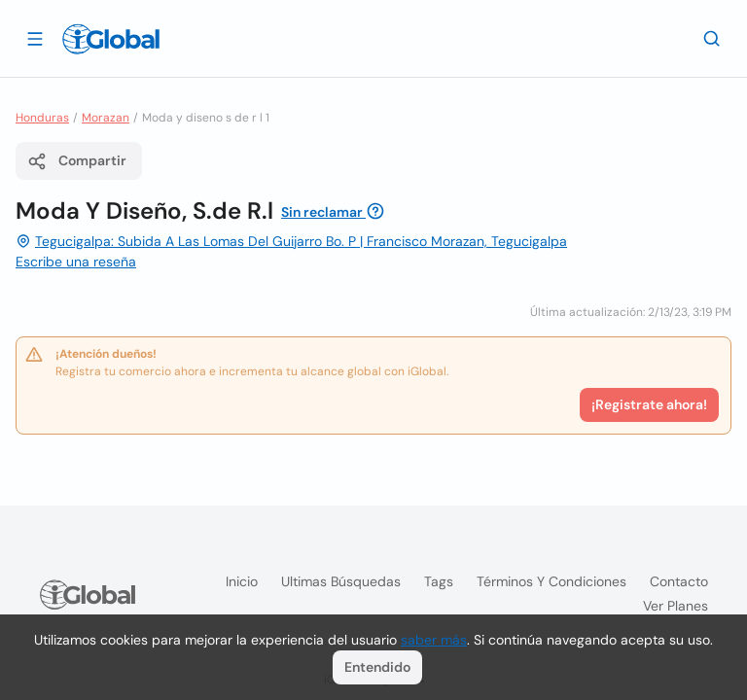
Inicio (242, 581)
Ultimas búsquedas (341, 581)
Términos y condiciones (551, 581)
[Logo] (111, 39)
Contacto (679, 581)
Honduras (42, 118)
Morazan (106, 118)
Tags (439, 581)
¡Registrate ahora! (649, 404)
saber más (434, 640)
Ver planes (676, 606)
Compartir (77, 161)
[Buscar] (712, 38)
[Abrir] (35, 38)
